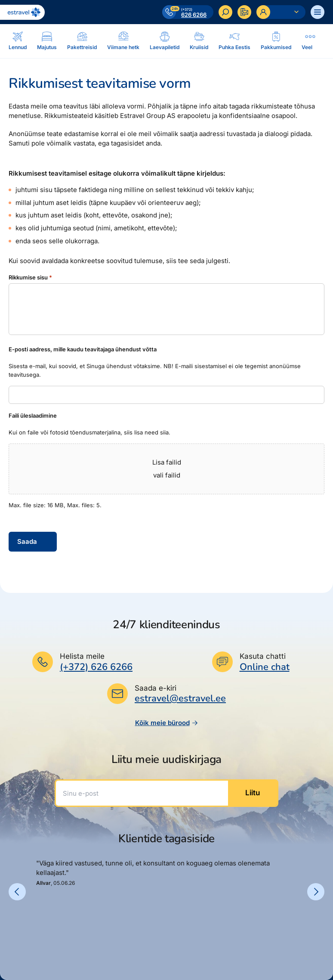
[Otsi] (225, 12)
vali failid (167, 475)
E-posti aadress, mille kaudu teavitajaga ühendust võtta (83, 349)
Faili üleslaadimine (33, 416)
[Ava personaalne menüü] (281, 12)
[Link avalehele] (22, 12)
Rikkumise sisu (30, 277)
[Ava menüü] (318, 12)
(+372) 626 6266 (96, 667)
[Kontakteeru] (244, 12)
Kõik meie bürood (167, 723)
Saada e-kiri (156, 688)
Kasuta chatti (263, 656)
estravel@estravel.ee (180, 698)
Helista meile (82, 656)
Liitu (253, 793)
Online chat (265, 667)
